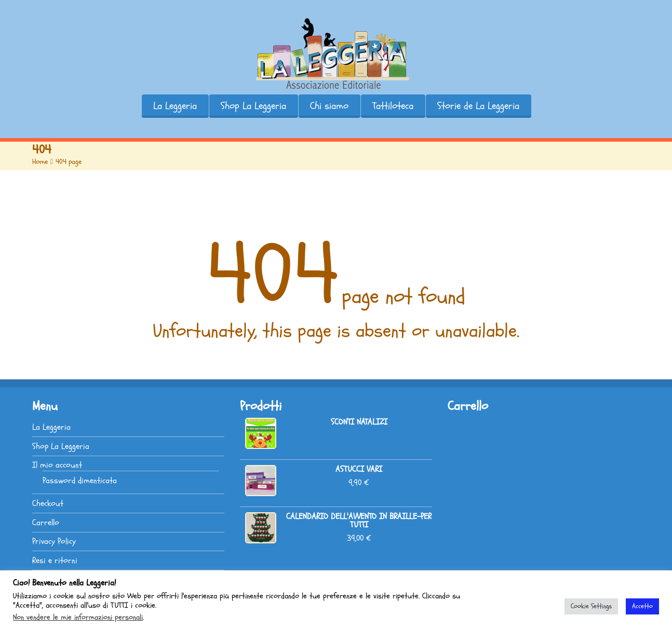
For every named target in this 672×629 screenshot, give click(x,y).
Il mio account (57, 465)
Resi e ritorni (55, 560)
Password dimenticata (80, 481)
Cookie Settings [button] (591, 606)
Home (40, 162)
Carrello (46, 523)
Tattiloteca (393, 106)
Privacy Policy (54, 541)
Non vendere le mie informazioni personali (78, 617)
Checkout (48, 503)
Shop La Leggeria (253, 106)
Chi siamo (329, 106)
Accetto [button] (642, 606)
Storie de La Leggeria (478, 106)
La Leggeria (175, 106)
